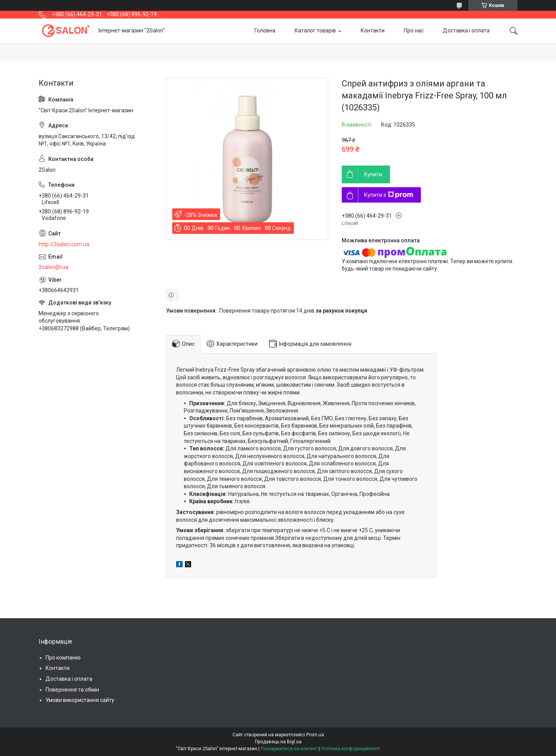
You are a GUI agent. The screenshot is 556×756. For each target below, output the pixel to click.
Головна (265, 30)
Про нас (414, 30)
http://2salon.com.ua (64, 244)
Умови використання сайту (80, 700)
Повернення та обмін (72, 690)
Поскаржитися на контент (289, 749)
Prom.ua (315, 735)
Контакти (373, 30)
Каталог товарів (315, 30)
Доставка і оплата (466, 30)
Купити (373, 174)
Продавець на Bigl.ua (278, 742)
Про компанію (63, 658)
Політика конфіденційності (350, 749)
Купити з (389, 195)
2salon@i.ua (53, 267)
